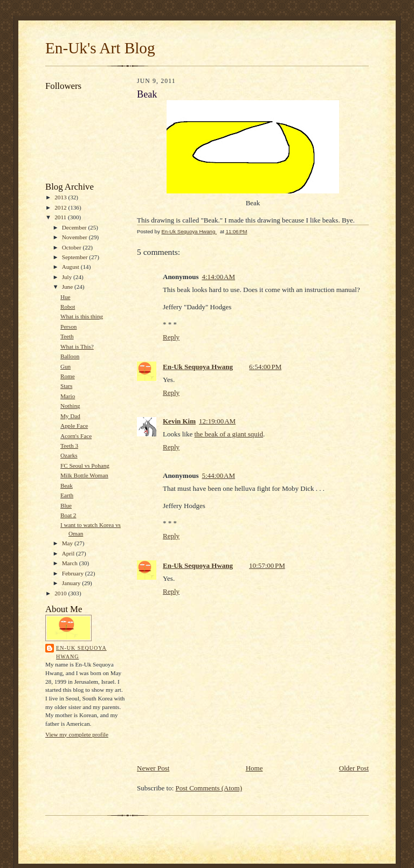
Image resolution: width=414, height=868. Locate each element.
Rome (68, 376)
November (75, 237)
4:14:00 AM (218, 277)
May (68, 543)
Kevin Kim (179, 421)
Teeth (67, 336)
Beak (67, 485)
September (76, 257)
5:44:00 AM (218, 475)
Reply (171, 337)
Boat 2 (68, 515)
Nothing (70, 406)
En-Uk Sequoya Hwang (81, 652)
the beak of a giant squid (229, 434)
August (71, 267)
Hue (65, 297)
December (75, 227)
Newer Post (153, 768)
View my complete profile (77, 734)
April (69, 553)
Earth (67, 495)
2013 (61, 197)
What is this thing (82, 316)
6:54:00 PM (265, 367)
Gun (65, 366)
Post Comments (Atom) (209, 788)
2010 (61, 593)
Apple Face (74, 426)
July (68, 277)
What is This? (77, 346)
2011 (61, 217)
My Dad (70, 416)
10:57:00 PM (267, 565)
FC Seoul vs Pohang (85, 466)
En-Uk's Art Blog (100, 48)
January (72, 583)
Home (254, 768)
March (71, 563)
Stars (66, 386)
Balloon (70, 356)
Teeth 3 (69, 446)
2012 (61, 207)
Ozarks (69, 455)
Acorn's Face (76, 436)
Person (68, 327)
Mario (68, 396)
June (68, 287)
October (73, 247)
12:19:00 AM (217, 421)
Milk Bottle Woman (84, 475)
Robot (68, 307)
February (74, 573)
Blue (66, 505)
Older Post (354, 768)
